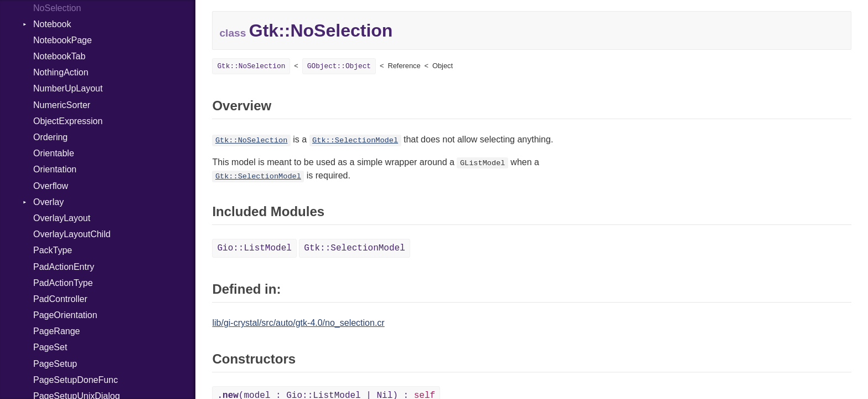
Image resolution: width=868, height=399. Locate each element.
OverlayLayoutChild (72, 234)
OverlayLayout (62, 218)
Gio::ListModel (254, 248)
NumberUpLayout (68, 88)
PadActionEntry (64, 267)
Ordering (50, 137)
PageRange (57, 331)
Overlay (48, 202)
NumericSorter (62, 105)
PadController (60, 299)
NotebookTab (59, 56)
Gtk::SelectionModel (355, 140)
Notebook (52, 24)
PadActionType (63, 283)
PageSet (50, 347)
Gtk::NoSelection (251, 66)
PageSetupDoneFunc (76, 380)
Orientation (55, 169)
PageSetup (55, 364)
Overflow (51, 186)
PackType (53, 250)
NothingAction (61, 72)
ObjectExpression (68, 121)
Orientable (54, 153)
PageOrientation (65, 315)
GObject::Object (339, 66)
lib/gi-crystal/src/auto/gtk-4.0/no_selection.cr (298, 323)
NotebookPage (63, 40)
